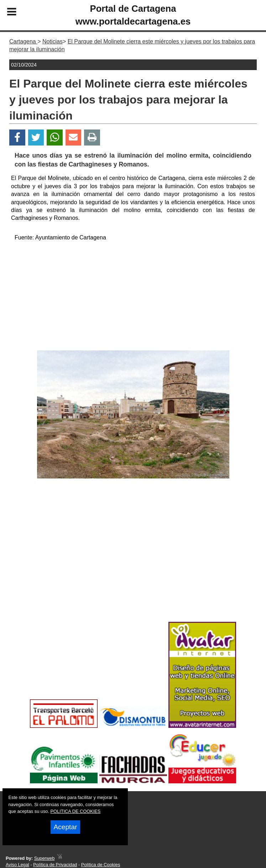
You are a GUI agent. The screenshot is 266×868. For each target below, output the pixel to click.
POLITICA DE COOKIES (76, 811)
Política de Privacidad (55, 865)
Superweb (45, 858)
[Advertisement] (133, 297)
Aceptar (65, 827)
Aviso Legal (17, 865)
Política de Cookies (101, 865)
